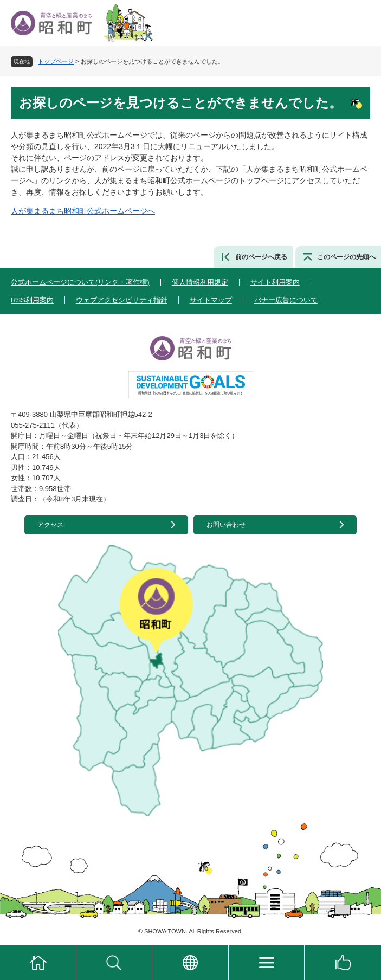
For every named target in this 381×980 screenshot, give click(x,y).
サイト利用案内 (275, 282)
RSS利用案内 (32, 300)
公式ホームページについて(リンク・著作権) (80, 282)
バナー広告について (286, 300)
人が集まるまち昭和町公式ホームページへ (83, 211)
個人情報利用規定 (200, 282)
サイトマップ (211, 300)
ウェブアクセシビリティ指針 (122, 300)
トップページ (56, 61)
